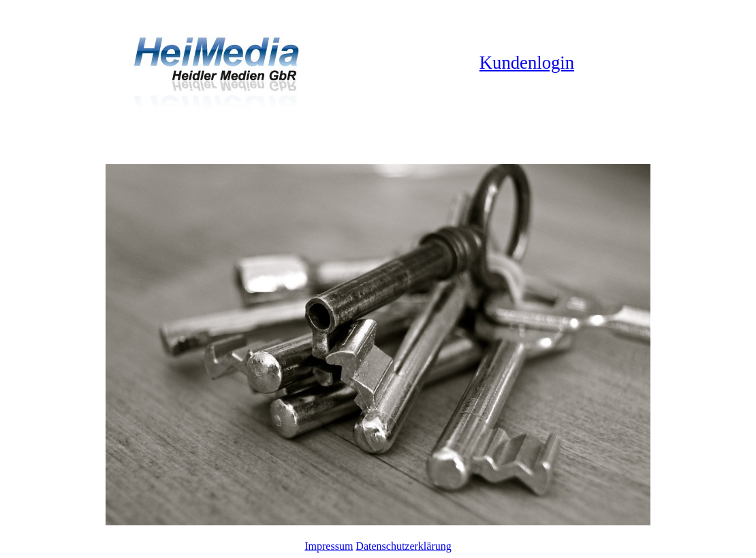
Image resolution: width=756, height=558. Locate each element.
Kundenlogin (527, 63)
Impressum (329, 546)
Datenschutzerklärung (403, 546)
